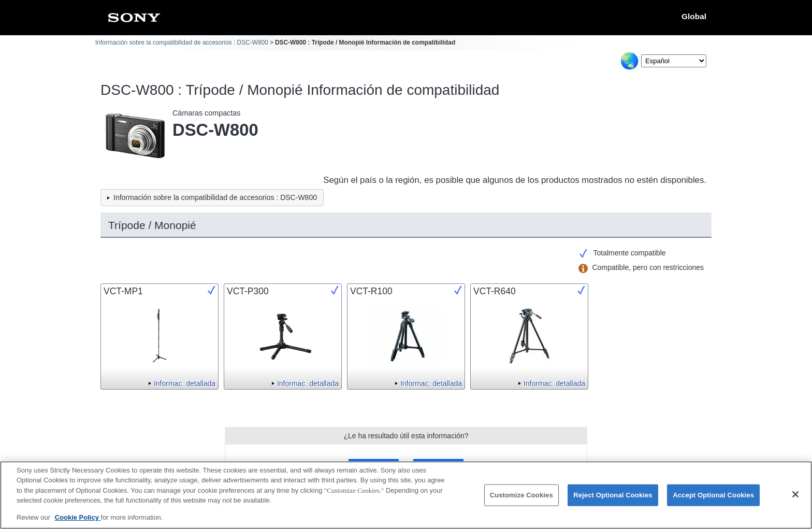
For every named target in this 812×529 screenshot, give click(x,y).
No (438, 466)
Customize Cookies (521, 500)
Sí (374, 466)
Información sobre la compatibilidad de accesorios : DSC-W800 (182, 42)
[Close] (795, 500)
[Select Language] (674, 61)
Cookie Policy (78, 523)
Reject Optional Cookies (613, 500)
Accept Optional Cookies (713, 500)
